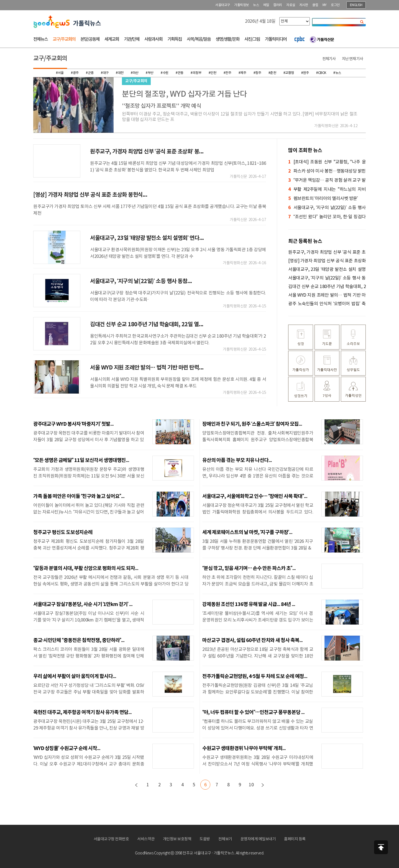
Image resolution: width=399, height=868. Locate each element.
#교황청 (289, 73)
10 (251, 785)
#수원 (165, 73)
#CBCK (321, 73)
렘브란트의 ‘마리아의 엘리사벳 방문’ (323, 199)
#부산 (150, 73)
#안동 (180, 73)
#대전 (120, 73)
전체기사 (329, 59)
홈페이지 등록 (295, 839)
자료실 (291, 5)
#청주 (257, 73)
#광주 (75, 73)
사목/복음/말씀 (199, 39)
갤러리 (278, 5)
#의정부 (196, 73)
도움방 (205, 839)
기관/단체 (132, 39)
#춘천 (272, 73)
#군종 (90, 73)
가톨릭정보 (241, 5)
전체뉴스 (40, 39)
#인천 (213, 73)
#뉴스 (337, 73)
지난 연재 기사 (352, 59)
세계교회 (112, 39)
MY (325, 5)
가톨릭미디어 (276, 39)
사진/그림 (252, 39)
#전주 (227, 73)
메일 (266, 5)
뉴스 (256, 5)
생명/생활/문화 (227, 39)
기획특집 (175, 39)
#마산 (135, 73)
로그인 (335, 5)
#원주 (305, 73)
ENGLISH (356, 5)
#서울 (60, 73)
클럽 (315, 5)
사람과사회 (153, 39)
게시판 (304, 5)
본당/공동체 (90, 39)
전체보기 (225, 839)
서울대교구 (223, 5)
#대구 (105, 73)
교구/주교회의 (64, 39)
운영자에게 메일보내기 (258, 839)
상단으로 (381, 847)
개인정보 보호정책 (177, 839)
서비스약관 (146, 839)
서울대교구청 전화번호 (111, 839)
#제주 (242, 73)
